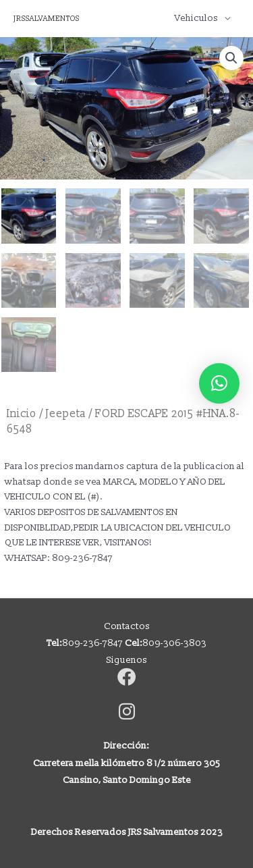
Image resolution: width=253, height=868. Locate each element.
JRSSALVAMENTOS (47, 19)
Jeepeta (66, 414)
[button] (231, 58)
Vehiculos (196, 18)
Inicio (22, 414)
